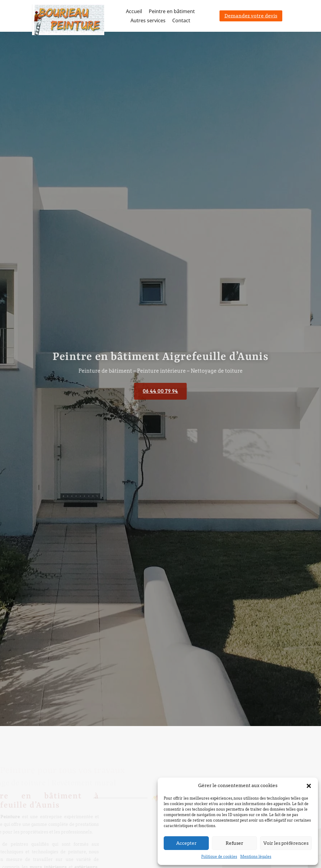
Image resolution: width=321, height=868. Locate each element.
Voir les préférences (286, 843)
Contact (181, 21)
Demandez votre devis (251, 16)
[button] (309, 786)
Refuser (234, 843)
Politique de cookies (219, 857)
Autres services (148, 21)
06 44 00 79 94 (160, 391)
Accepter (186, 843)
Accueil (134, 12)
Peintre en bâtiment (172, 12)
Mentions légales (256, 857)
